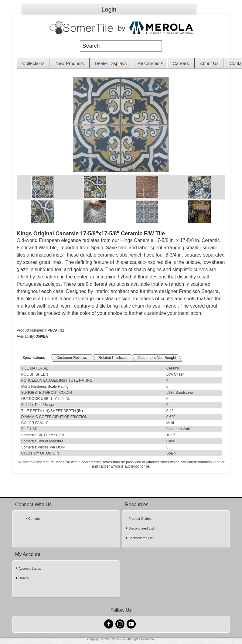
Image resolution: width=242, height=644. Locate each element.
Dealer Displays (111, 63)
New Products (70, 63)
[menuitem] (34, 63)
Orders (24, 578)
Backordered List (141, 538)
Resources (151, 63)
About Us (209, 63)
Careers (181, 63)
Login (109, 9)
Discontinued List (141, 528)
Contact (34, 519)
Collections (33, 63)
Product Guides (140, 519)
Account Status (30, 568)
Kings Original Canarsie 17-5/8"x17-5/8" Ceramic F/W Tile (91, 233)
